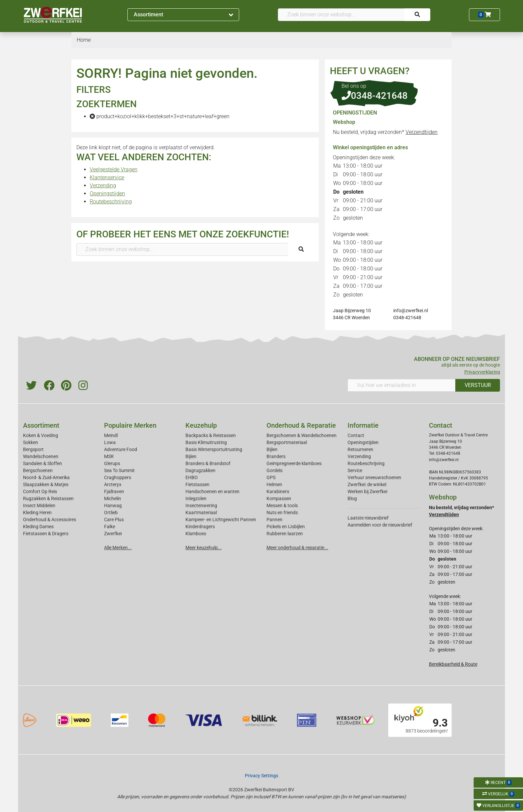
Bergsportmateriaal (287, 442)
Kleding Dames (38, 527)
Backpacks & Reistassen (211, 435)
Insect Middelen (39, 505)
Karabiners (278, 491)
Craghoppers (118, 477)
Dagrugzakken (200, 470)
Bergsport (33, 449)
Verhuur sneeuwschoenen (374, 477)
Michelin (113, 498)
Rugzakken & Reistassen (48, 498)
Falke (110, 527)
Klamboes (196, 534)
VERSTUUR (478, 385)
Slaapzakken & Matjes (46, 484)
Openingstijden (107, 193)
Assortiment (183, 15)
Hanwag (113, 505)
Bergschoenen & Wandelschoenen (302, 435)
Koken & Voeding (41, 435)
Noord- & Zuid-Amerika (46, 477)
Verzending (103, 185)
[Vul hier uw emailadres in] (402, 385)
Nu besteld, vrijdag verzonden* (385, 132)
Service (355, 470)
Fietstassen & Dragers (46, 534)
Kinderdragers (200, 527)
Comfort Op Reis (40, 491)
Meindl (111, 435)
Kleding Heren (37, 513)
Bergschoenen (38, 470)
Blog (352, 498)
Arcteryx (113, 484)
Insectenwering (201, 505)
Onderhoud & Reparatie (301, 425)
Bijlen (191, 456)
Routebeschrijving (111, 201)
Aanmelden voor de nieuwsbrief (380, 525)
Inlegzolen (196, 498)
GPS (271, 477)
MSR (109, 456)
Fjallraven (114, 491)
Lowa (110, 442)
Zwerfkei (113, 534)
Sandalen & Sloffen (43, 463)
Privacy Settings (261, 776)
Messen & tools (282, 505)
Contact (356, 435)
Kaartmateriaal (201, 513)
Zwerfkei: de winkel (367, 484)
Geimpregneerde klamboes (294, 463)
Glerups (112, 463)
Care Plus (114, 520)
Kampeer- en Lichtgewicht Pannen (221, 520)
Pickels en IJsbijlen (286, 527)
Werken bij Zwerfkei (367, 491)
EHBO (192, 477)
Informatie (363, 425)
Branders (276, 456)
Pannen (275, 520)
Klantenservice (107, 177)
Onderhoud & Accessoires (50, 520)
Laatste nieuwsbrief (368, 518)
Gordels (275, 470)
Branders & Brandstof (208, 463)
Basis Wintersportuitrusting (214, 449)
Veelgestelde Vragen (114, 169)
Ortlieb (111, 513)
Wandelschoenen (41, 456)
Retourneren (360, 449)
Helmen (274, 484)
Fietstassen (197, 484)
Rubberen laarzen (285, 534)
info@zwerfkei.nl (411, 311)
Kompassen (279, 498)
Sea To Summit (119, 470)
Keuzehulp (201, 425)
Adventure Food (121, 449)
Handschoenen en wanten (212, 491)
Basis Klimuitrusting (206, 442)
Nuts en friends (282, 513)
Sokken (31, 442)
